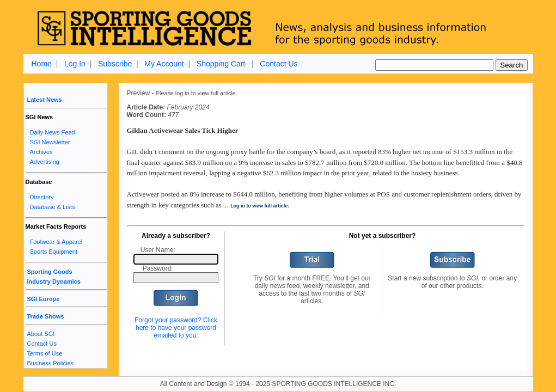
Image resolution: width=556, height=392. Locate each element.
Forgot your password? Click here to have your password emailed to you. (176, 328)
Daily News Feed (53, 132)
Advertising (45, 162)
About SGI (41, 334)
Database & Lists (53, 207)
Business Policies (51, 363)
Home (42, 64)
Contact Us (279, 64)
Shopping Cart (221, 64)
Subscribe (115, 64)
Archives (41, 152)
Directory (42, 197)
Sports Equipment (54, 252)
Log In (75, 64)
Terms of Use (45, 353)
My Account (164, 64)
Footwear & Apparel (56, 242)
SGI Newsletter (50, 142)
